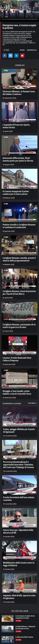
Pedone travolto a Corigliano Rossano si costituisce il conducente (19, 226)
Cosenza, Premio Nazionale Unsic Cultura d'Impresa (17, 359)
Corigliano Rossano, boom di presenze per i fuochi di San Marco (19, 292)
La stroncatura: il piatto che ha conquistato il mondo (25, 617)
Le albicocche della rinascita (24, 637)
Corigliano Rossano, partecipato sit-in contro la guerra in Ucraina (19, 326)
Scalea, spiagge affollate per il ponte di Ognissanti (19, 430)
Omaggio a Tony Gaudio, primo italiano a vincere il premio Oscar (17, 392)
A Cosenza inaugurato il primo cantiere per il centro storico (16, 193)
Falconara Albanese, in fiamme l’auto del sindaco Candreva (19, 93)
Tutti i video (32, 403)
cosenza (22, 50)
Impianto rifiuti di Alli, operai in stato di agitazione (19, 597)
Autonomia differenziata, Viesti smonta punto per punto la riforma (18, 159)
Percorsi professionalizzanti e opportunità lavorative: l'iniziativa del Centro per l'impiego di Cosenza (19, 464)
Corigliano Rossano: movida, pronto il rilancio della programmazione (19, 259)
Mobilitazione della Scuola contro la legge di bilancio (19, 564)
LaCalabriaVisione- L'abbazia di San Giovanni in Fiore (25, 628)
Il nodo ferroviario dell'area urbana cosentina (19, 499)
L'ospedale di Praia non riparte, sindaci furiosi (16, 126)
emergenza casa (32, 50)
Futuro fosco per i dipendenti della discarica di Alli (18, 531)
